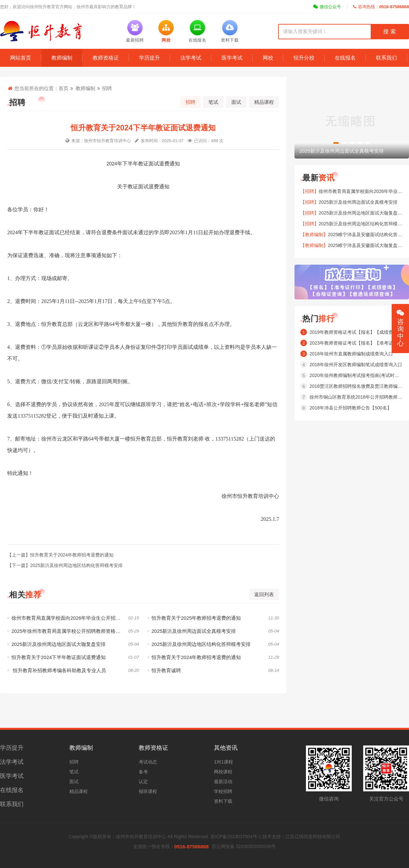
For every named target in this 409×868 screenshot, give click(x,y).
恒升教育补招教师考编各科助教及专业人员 (57, 670)
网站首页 (21, 58)
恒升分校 (304, 58)
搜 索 (389, 32)
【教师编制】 (314, 235)
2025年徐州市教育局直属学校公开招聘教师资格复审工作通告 (73, 631)
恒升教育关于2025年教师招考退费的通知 (194, 618)
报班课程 (148, 791)
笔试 (213, 102)
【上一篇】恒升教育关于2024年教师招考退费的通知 (60, 555)
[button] (336, 143)
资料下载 (223, 801)
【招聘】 (310, 191)
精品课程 (264, 102)
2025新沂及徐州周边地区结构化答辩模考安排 (199, 644)
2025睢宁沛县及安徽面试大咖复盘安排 (367, 245)
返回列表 (264, 594)
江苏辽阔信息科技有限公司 (313, 837)
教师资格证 (106, 58)
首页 (63, 88)
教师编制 (62, 58)
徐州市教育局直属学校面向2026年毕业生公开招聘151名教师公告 (73, 618)
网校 (268, 58)
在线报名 (345, 58)
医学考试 (232, 58)
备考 (143, 772)
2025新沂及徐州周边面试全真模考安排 (192, 631)
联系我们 (386, 58)
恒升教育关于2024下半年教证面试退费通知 (56, 657)
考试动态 (148, 762)
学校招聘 (223, 791)
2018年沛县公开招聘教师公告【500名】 (351, 408)
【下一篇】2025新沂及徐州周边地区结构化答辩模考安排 (65, 565)
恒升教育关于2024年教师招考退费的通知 (194, 657)
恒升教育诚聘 (164, 670)
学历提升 (150, 58)
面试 (236, 102)
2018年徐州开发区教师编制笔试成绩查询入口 (356, 365)
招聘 (107, 88)
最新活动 (223, 782)
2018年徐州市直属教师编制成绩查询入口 (351, 354)
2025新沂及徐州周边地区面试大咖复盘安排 (56, 644)
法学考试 (191, 58)
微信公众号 (327, 7)
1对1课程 (223, 762)
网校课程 (223, 772)
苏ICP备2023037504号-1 (236, 837)
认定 (143, 782)
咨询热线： (381, 7)
